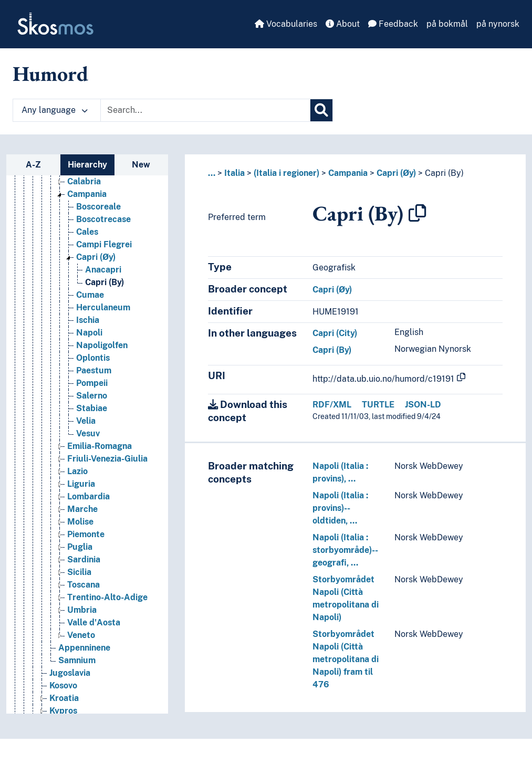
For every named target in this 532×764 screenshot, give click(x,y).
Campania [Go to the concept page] (87, 194)
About (343, 24)
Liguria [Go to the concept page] (81, 484)
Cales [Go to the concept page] (87, 232)
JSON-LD (423, 405)
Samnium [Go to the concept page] (77, 660)
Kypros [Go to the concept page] (63, 711)
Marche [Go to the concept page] (82, 509)
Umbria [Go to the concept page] (82, 610)
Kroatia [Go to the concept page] (64, 698)
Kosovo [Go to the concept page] (63, 685)
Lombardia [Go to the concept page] (88, 496)
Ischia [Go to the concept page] (88, 320)
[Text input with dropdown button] (205, 110)
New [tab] (141, 165)
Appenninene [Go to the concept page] (84, 648)
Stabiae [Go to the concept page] (92, 408)
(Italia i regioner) (286, 173)
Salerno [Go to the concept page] (92, 396)
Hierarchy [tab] (87, 165)
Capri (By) (444, 173)
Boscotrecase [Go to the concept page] (103, 219)
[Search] (321, 110)
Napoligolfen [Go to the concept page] (102, 345)
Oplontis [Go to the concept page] (93, 358)
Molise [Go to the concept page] (80, 522)
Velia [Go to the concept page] (86, 421)
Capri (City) (335, 333)
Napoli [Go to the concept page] (89, 333)
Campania (348, 173)
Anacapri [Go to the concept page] (103, 270)
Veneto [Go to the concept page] (81, 635)
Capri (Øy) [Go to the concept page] (96, 257)
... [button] (212, 173)
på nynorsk (498, 24)
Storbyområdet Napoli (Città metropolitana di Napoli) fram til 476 (346, 659)
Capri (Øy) (396, 173)
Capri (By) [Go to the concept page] (105, 282)
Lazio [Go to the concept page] (77, 471)
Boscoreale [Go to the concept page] (98, 207)
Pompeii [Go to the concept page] (92, 383)
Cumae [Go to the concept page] (90, 295)
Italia (234, 173)
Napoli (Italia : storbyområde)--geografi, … (345, 550)
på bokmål (447, 24)
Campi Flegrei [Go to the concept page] (104, 244)
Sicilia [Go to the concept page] (79, 572)
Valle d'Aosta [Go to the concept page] (94, 622)
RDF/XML (332, 405)
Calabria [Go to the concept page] (84, 181)
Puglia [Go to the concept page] (80, 547)
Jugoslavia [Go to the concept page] (70, 673)
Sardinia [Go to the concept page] (84, 559)
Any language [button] (55, 110)
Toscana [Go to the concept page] (84, 585)
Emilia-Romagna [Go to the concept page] (100, 446)
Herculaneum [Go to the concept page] (103, 307)
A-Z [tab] (33, 165)
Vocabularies (286, 24)
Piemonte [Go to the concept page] (86, 534)
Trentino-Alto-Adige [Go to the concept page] (107, 597)
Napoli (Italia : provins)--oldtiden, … (340, 508)
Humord (50, 74)
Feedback (393, 24)
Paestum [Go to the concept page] (94, 370)
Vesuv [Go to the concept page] (88, 433)
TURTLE (378, 405)
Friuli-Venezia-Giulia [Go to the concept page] (107, 459)
